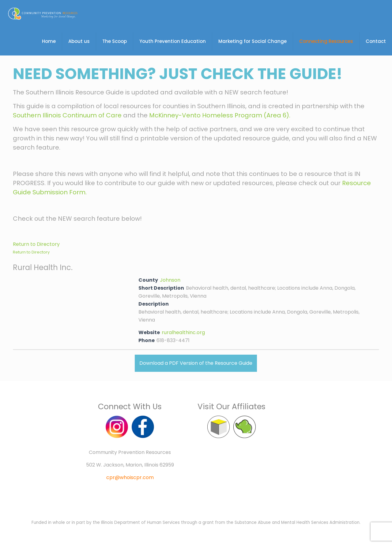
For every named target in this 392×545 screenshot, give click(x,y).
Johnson (170, 280)
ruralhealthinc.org (183, 332)
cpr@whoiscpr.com (130, 477)
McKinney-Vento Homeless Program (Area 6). (220, 115)
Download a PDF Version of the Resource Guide (196, 363)
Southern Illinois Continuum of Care (67, 115)
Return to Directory (36, 244)
